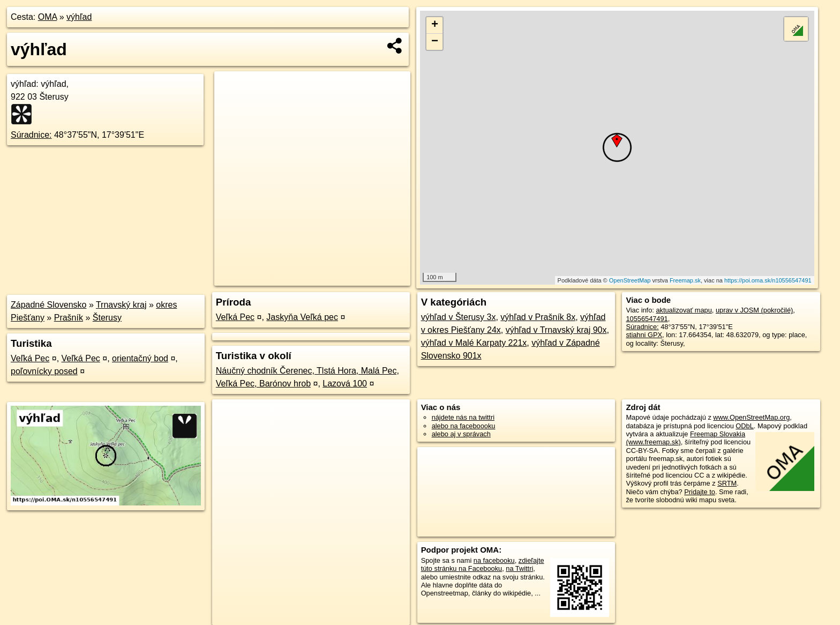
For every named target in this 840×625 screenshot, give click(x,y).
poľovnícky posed (44, 371)
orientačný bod (140, 358)
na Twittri (519, 568)
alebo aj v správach (461, 434)
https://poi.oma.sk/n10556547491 (768, 280)
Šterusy (107, 318)
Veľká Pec (30, 358)
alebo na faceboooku (464, 426)
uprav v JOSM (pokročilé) (754, 310)
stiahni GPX (644, 335)
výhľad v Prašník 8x (538, 317)
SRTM (727, 483)
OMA (48, 17)
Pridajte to (700, 492)
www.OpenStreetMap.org (751, 417)
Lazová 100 (345, 384)
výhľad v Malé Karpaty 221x (474, 343)
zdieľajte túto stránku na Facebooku (483, 564)
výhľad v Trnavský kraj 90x (556, 330)
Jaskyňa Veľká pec (302, 317)
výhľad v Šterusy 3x (459, 317)
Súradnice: (31, 135)
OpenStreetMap (630, 280)
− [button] (435, 42)
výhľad (79, 17)
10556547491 (647, 319)
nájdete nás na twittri (463, 417)
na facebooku (494, 560)
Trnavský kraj (121, 305)
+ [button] (435, 25)
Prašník (69, 318)
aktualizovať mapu (684, 310)
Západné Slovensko (48, 305)
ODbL (744, 426)
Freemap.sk (685, 280)
